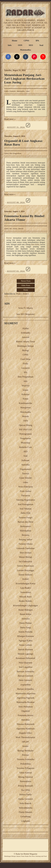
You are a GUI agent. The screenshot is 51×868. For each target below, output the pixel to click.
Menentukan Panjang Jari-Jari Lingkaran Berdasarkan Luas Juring (24, 79)
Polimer (26, 755)
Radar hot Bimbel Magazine (26, 854)
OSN (20, 45)
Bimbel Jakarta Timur (26, 342)
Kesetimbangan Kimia (26, 583)
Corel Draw (26, 359)
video (28, 91)
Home (15, 41)
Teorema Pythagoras (26, 768)
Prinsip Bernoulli (26, 786)
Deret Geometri (26, 680)
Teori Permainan (26, 707)
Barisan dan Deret (26, 522)
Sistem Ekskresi (26, 575)
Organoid (25, 711)
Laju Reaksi (26, 588)
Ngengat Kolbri (26, 641)
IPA (37, 41)
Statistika (26, 465)
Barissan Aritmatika (26, 671)
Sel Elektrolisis (26, 561)
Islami (26, 390)
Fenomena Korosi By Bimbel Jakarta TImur (24, 218)
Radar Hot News (30, 856)
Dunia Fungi (25, 627)
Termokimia (26, 592)
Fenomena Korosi (25, 715)
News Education (26, 487)
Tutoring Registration (26, 500)
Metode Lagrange (26, 654)
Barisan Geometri (26, 676)
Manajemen (26, 408)
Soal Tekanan (25, 509)
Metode (21, 229)
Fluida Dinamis (26, 812)
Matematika (26, 50)
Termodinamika (26, 808)
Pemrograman (26, 434)
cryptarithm (26, 685)
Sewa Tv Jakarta (26, 308)
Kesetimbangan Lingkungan (26, 605)
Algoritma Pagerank (26, 698)
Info (10, 45)
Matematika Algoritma (26, 693)
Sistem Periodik (26, 632)
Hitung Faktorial (25, 777)
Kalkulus (26, 394)
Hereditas (26, 720)
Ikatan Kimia (26, 614)
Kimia (15, 229)
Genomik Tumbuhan (25, 548)
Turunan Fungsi (26, 518)
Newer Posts (26, 281)
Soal (41, 45)
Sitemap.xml (40, 856)
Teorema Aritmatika (25, 759)
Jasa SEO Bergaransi (26, 314)
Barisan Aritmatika (26, 689)
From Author (26, 491)
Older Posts (26, 285)
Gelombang (26, 816)
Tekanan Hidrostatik (26, 724)
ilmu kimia (35, 244)
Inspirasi (26, 386)
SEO (31, 45)
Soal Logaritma (26, 667)
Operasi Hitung (25, 425)
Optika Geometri (26, 799)
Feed (45, 856)
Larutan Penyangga (26, 570)
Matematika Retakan (26, 702)
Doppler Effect (26, 733)
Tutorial (26, 474)
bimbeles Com (26, 447)
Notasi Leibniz (26, 645)
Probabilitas (25, 764)
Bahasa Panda (26, 794)
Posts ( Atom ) (22, 294)
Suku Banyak (26, 803)
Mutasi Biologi (25, 557)
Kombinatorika (26, 403)
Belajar (14, 856)
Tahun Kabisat (26, 773)
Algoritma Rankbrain (25, 729)
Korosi (9, 238)
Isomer (25, 746)
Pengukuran (25, 438)
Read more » (10, 119)
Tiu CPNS (26, 790)
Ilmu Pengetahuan (15, 153)
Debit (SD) (26, 513)
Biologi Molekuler (26, 751)
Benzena (26, 535)
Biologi (25, 350)
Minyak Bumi (26, 597)
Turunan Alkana (26, 544)
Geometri (13, 91)
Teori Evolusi (25, 553)
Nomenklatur (25, 781)
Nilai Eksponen (26, 663)
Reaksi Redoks (26, 601)
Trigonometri (26, 469)
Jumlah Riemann (26, 649)
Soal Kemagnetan (26, 504)
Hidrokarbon (26, 531)
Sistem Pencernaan (26, 566)
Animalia (26, 619)
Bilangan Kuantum (26, 636)
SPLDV (26, 742)
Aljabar (26, 328)
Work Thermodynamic (26, 737)
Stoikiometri (26, 526)
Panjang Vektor (26, 539)
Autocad (25, 337)
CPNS (27, 41)
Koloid (25, 579)
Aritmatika (26, 333)
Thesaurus (26, 496)
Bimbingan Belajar (26, 346)
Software (26, 460)
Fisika (26, 364)
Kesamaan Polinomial (26, 658)
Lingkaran (26, 821)
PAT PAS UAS (26, 430)
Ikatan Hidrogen (25, 610)
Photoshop (26, 443)
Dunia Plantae (25, 623)
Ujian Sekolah (26, 478)
